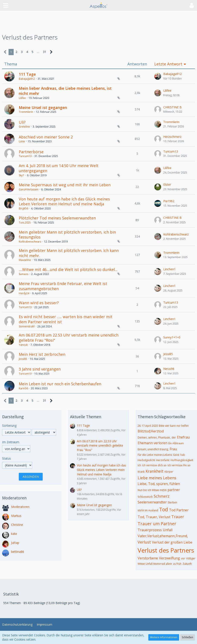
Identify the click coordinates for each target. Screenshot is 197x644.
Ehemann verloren (152, 443)
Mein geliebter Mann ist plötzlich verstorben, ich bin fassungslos (67, 235)
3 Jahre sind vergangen (40, 369)
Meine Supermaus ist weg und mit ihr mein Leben (65, 185)
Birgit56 (23, 208)
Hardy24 (24, 293)
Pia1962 (169, 201)
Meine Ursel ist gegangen (43, 107)
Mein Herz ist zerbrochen (42, 354)
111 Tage (27, 74)
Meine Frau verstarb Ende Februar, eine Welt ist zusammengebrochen (63, 286)
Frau (173, 449)
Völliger (191, 558)
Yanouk (23, 345)
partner (174, 490)
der (174, 437)
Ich (139, 465)
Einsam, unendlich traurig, (153, 449)
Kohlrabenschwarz (30, 242)
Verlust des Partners (166, 550)
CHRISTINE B (172, 107)
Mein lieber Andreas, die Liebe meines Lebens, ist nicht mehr (65, 91)
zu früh (177, 564)
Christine (17, 525)
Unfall (168, 530)
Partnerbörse (31, 152)
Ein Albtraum (176, 443)
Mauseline (25, 260)
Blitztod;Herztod (151, 431)
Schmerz (162, 496)
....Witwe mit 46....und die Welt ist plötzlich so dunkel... (68, 269)
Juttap (15, 543)
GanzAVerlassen (29, 189)
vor (183, 558)
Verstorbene (148, 558)
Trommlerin (26, 112)
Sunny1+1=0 (172, 337)
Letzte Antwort (168, 64)
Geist (176, 455)
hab (183, 455)
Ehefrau (183, 437)
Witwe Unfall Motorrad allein (155, 564)
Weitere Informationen (164, 637)
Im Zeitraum (11, 442)
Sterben (172, 502)
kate (14, 534)
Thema (11, 64)
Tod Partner (179, 510)
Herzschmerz (172, 137)
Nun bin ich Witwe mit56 (152, 490)
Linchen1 (169, 269)
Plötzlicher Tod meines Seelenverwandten (57, 218)
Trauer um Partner (157, 524)
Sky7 (21, 175)
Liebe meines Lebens (157, 478)
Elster (167, 185)
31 (45, 52)
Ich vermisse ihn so (179, 465)
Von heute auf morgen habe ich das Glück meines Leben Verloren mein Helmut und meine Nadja (64, 201)
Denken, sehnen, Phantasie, (154, 437)
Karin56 (23, 388)
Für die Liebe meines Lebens (155, 455)
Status (7, 458)
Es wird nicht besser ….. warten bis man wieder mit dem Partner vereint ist (66, 319)
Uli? (22, 122)
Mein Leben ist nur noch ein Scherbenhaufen (60, 384)
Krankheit (155, 471)
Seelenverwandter (152, 502)
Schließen (188, 637)
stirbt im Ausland (148, 510)
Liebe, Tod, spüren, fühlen (159, 484)
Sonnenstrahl (27, 326)
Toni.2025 (25, 223)
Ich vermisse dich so (154, 465)
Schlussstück (145, 497)
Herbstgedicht (146, 460)
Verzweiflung (169, 558)
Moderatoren (20, 507)
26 (139, 426)
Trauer (178, 517)
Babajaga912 (27, 79)
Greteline (24, 127)
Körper (169, 472)
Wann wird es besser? (39, 303)
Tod (164, 509)
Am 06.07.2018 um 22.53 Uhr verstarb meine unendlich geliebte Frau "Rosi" (69, 338)
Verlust (144, 542)
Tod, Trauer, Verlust (154, 517)
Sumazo (24, 274)
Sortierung (9, 426)
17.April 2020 (150, 426)
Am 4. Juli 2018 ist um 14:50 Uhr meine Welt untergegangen (59, 168)
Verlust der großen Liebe (172, 542)
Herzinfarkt (163, 460)
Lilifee (22, 98)
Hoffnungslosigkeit (182, 460)
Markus (16, 516)
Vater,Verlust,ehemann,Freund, (163, 536)
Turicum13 (25, 156)
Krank (141, 472)
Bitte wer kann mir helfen (174, 426)
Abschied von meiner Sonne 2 (46, 137)
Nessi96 (169, 369)
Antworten (137, 64)
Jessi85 (23, 359)
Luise (22, 141)
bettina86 (18, 552)
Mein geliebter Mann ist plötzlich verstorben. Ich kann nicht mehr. (69, 253)
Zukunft (187, 564)
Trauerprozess (150, 530)
